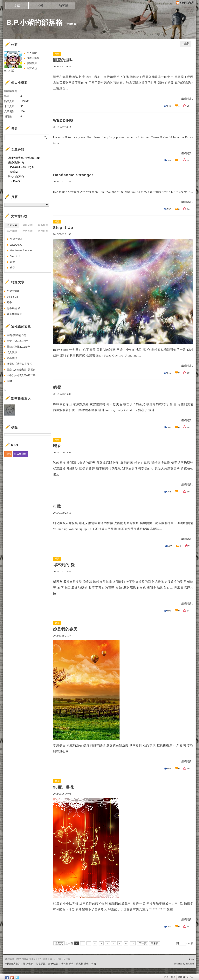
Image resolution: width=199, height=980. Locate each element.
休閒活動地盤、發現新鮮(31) (24, 158)
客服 (94, 964)
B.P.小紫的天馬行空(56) (21, 167)
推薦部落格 (33, 58)
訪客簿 (64, 6)
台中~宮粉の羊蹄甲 (18, 341)
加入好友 (32, 53)
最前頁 (59, 943)
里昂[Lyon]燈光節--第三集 (21, 375)
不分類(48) (14, 181)
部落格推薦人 (21, 399)
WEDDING (63, 120)
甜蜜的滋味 (63, 60)
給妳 (9, 381)
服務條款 (53, 964)
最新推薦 (43, 225)
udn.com (190, 964)
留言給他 (32, 68)
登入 (166, 977)
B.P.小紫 (9, 71)
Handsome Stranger (73, 175)
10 (133, 943)
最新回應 (28, 225)
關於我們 (28, 964)
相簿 (40, 6)
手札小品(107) (16, 176)
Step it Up (63, 228)
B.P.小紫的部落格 (34, 22)
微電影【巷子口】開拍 (19, 364)
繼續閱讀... (187, 99)
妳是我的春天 (65, 629)
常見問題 (41, 964)
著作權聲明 (67, 964)
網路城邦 (183, 977)
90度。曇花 (64, 787)
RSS (8, 454)
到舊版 (72, 24)
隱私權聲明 (82, 964)
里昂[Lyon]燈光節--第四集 (21, 370)
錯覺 (57, 387)
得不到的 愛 (64, 565)
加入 (173, 977)
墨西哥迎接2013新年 (18, 347)
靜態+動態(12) (16, 162)
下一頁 (143, 943)
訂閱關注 (32, 63)
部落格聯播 (20, 454)
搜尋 (46, 137)
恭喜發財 (12, 358)
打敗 (57, 506)
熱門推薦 (43, 231)
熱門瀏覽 (12, 231)
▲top (191, 959)
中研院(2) (13, 172)
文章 (17, 6)
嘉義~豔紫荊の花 (16, 335)
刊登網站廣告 (13, 964)
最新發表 (12, 225)
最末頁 (155, 943)
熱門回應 (28, 231)
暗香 (57, 446)
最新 (187, 44)
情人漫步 (12, 352)
